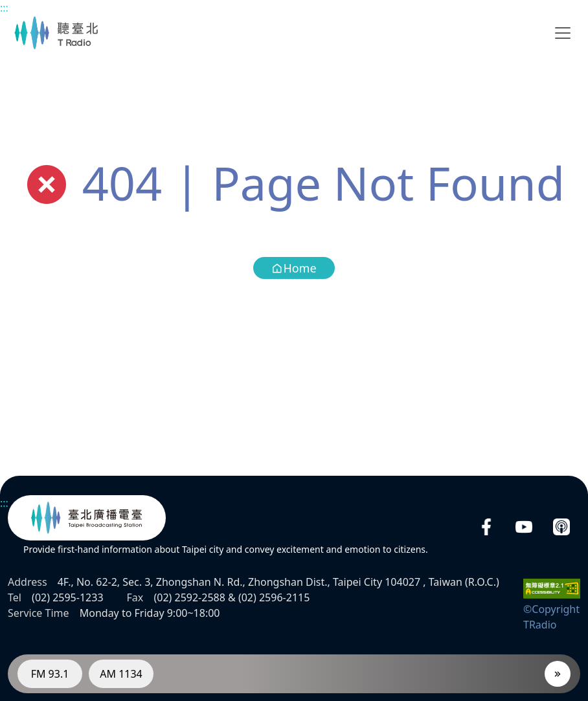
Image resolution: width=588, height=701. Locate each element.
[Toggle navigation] (563, 33)
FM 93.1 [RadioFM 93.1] (50, 674)
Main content (7, 7)
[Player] (558, 674)
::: (4, 8)
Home (294, 268)
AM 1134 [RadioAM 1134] (121, 674)
